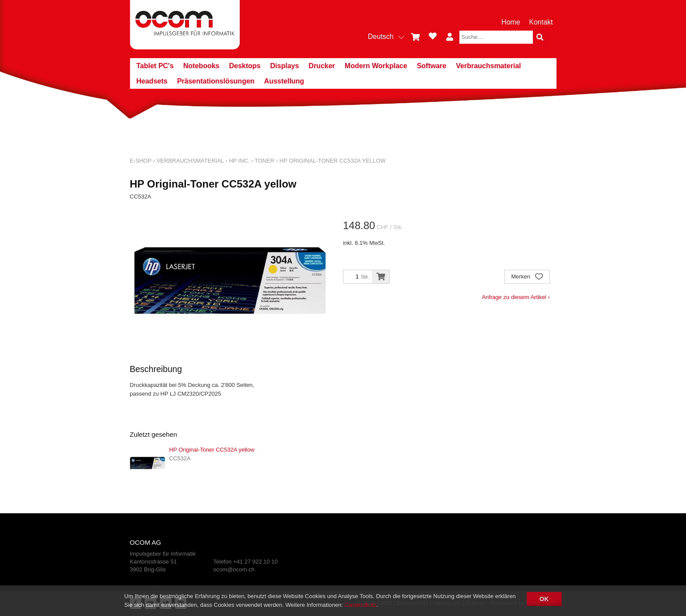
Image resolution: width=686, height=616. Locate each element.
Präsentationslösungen (216, 81)
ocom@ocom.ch (234, 569)
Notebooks (201, 66)
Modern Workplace (376, 66)
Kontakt (541, 22)
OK (544, 599)
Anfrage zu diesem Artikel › (516, 297)
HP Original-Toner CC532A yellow (333, 161)
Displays (285, 66)
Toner (264, 161)
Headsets (152, 81)
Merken (527, 277)
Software (432, 66)
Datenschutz (360, 605)
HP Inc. (239, 161)
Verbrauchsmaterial (488, 66)
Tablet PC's (155, 66)
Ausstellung (284, 81)
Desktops (245, 66)
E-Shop (141, 161)
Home (511, 22)
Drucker (322, 66)
